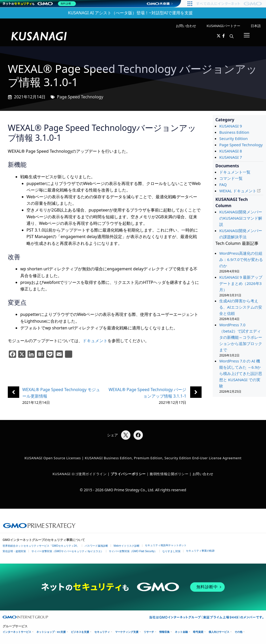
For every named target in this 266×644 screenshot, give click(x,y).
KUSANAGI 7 (231, 157)
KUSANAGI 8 (231, 151)
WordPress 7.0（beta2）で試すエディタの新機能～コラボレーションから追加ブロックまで (241, 337)
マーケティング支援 (127, 632)
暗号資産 (198, 632)
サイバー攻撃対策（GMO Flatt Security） (133, 551)
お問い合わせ (186, 26)
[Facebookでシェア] (138, 435)
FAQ (223, 184)
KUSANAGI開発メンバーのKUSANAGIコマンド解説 (241, 218)
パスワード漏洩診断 (96, 546)
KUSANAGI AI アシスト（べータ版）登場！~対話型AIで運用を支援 (131, 13)
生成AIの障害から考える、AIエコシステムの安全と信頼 (241, 307)
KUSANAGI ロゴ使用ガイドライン (79, 474)
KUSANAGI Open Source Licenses (53, 458)
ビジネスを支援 (80, 632)
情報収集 (164, 632)
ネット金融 (181, 632)
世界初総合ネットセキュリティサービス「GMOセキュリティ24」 (41, 546)
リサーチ (149, 632)
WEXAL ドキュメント (238, 191)
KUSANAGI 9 (231, 126)
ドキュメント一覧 (235, 172)
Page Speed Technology (80, 97)
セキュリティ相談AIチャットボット (166, 545)
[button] (232, 36)
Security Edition (233, 138)
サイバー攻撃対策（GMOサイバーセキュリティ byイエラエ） (67, 551)
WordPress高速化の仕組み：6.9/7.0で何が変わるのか (241, 259)
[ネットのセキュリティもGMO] (40, 4)
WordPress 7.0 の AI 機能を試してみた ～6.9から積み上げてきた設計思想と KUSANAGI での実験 (241, 373)
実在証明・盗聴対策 (14, 551)
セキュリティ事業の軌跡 (200, 551)
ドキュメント (95, 341)
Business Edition (234, 132)
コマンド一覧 (231, 178)
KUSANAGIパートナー (223, 26)
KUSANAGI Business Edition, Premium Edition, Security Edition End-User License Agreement (163, 458)
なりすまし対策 (171, 551)
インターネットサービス (17, 632)
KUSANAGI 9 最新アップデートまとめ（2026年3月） (241, 283)
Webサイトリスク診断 (127, 546)
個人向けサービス (219, 632)
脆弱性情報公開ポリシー (169, 474)
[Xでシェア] (126, 435)
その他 (238, 632)
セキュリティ (102, 632)
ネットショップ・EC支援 (51, 632)
